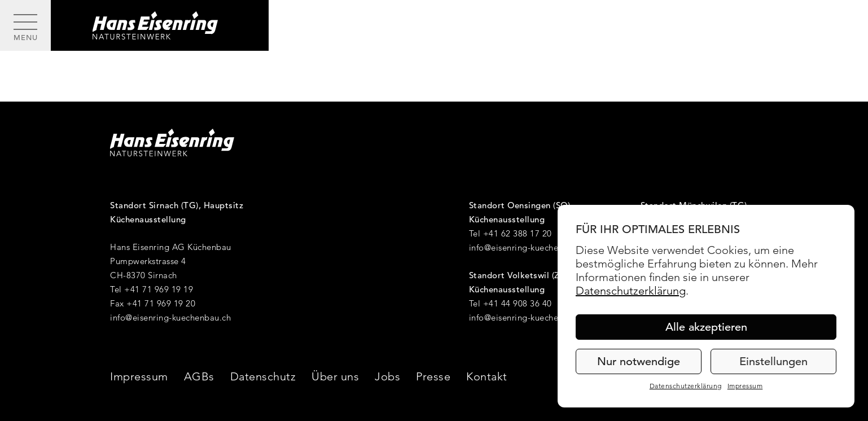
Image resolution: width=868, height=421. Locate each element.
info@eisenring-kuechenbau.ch (170, 317)
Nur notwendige (639, 361)
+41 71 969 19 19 (159, 289)
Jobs (387, 376)
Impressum (745, 386)
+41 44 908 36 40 (518, 303)
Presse (433, 376)
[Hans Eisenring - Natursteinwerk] (160, 25)
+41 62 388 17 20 (518, 233)
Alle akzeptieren (706, 327)
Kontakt (487, 376)
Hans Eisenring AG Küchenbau (171, 247)
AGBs (199, 376)
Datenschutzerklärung (631, 291)
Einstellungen (773, 361)
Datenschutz (263, 376)
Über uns (335, 376)
